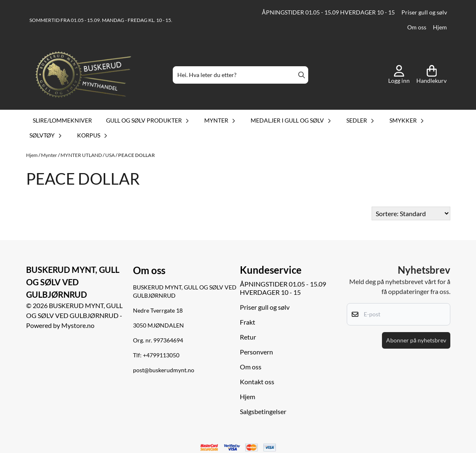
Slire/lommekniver (62, 120)
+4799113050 (161, 355)
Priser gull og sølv (424, 12)
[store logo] (83, 75)
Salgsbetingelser (263, 411)
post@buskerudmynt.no (164, 370)
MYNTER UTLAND (82, 155)
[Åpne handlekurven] (431, 75)
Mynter (50, 155)
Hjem (440, 27)
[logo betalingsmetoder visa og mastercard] (238, 448)
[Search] (302, 75)
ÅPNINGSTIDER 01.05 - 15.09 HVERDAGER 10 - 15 (328, 12)
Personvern (256, 352)
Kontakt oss (257, 382)
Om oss (417, 27)
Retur (248, 337)
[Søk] (240, 75)
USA (110, 155)
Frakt (248, 322)
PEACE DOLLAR (137, 155)
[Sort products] (411, 213)
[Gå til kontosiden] (399, 75)
